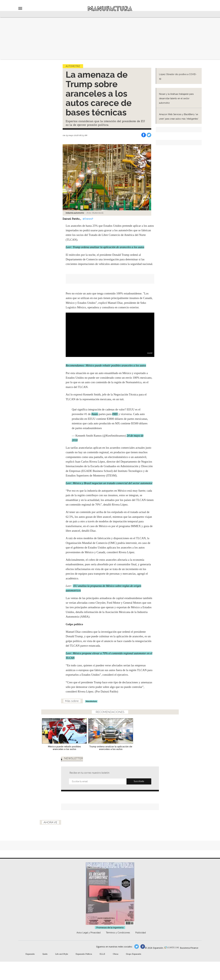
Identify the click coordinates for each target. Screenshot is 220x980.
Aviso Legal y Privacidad (89, 933)
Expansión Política (84, 954)
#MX (115, 414)
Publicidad (141, 933)
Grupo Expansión (134, 954)
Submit (139, 781)
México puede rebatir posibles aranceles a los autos (87, 748)
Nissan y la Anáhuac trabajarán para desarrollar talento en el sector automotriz (176, 98)
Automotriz (73, 66)
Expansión (30, 954)
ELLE (102, 954)
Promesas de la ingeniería (110, 928)
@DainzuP (88, 219)
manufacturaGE (137, 947)
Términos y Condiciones (118, 933)
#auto (95, 414)
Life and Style (62, 954)
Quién (45, 954)
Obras (116, 954)
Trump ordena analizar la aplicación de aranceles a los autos (133, 748)
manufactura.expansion (143, 947)
